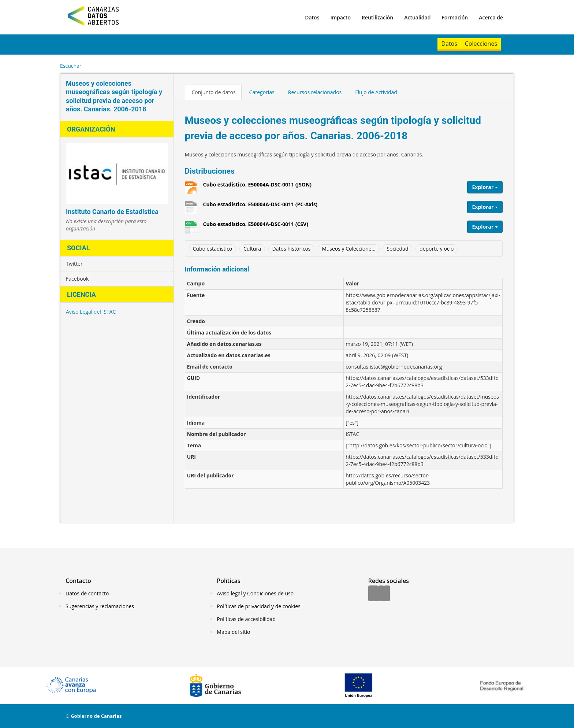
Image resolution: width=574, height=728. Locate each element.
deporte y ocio (437, 249)
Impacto (340, 17)
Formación (455, 17)
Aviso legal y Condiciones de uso (255, 593)
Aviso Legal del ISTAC (91, 312)
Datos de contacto (87, 593)
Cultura (252, 249)
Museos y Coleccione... (349, 249)
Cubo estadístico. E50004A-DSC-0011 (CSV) (256, 227)
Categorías (262, 92)
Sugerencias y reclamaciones (100, 606)
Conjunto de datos (214, 92)
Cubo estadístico (213, 249)
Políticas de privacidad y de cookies (258, 606)
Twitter (74, 264)
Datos (312, 17)
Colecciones (481, 44)
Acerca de (491, 17)
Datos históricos (292, 249)
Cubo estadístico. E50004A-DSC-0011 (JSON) (258, 187)
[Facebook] (373, 594)
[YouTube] (387, 594)
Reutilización (377, 17)
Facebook (77, 279)
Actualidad (417, 17)
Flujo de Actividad (376, 92)
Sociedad (397, 249)
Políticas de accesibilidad (246, 619)
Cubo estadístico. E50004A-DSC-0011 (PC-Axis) (260, 207)
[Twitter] (381, 594)
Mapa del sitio (233, 632)
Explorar (485, 187)
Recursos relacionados (315, 92)
